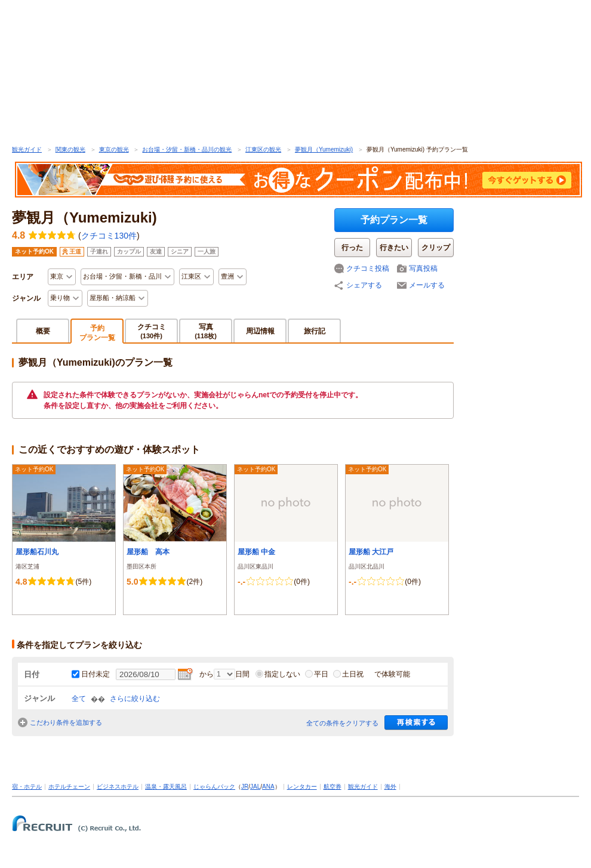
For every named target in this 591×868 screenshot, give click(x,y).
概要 (43, 331)
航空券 (333, 787)
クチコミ (152, 331)
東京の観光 (114, 149)
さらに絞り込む (135, 699)
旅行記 (315, 331)
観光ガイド (27, 149)
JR (245, 787)
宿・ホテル (27, 787)
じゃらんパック (214, 787)
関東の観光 (70, 149)
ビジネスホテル (118, 787)
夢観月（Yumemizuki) (324, 149)
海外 (390, 787)
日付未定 (96, 674)
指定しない (278, 674)
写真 (206, 331)
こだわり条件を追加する (66, 722)
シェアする (364, 285)
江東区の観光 (263, 149)
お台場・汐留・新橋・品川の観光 (187, 149)
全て (79, 699)
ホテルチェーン (69, 787)
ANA (268, 787)
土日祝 (348, 674)
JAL (255, 787)
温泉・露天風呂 (166, 787)
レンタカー (302, 787)
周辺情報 (260, 331)
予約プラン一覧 (394, 220)
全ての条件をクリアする (342, 723)
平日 (317, 674)
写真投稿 (423, 268)
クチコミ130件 (109, 236)
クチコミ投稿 (368, 268)
